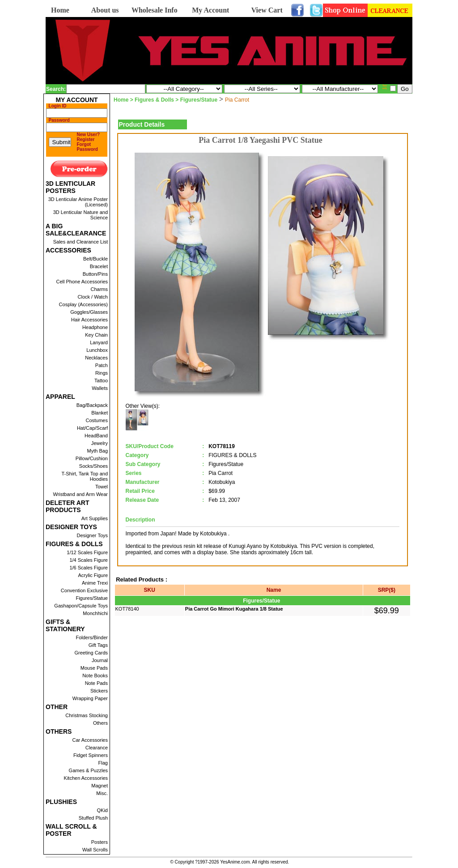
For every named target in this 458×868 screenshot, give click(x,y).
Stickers (99, 691)
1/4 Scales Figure (89, 560)
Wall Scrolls (95, 850)
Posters (100, 842)
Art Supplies (95, 518)
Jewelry (100, 443)
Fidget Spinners (91, 755)
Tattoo (101, 381)
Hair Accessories (89, 320)
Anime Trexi (95, 583)
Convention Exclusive (84, 590)
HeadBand (96, 436)
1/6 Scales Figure (89, 568)
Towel (102, 487)
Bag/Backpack (92, 405)
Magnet (100, 786)
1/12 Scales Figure (87, 552)
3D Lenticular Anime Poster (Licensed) (78, 202)
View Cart (267, 10)
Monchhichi (95, 613)
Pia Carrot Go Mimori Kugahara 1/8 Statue (234, 609)
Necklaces (96, 358)
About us (105, 10)
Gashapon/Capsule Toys (81, 606)
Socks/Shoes (93, 466)
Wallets (100, 388)
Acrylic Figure (93, 575)
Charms (99, 289)
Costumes (97, 420)
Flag (103, 763)
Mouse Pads (94, 668)
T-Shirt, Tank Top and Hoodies (85, 476)
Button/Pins (95, 274)
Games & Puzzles (88, 770)
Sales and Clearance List (81, 242)
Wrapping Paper (90, 698)
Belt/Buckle (95, 259)
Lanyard (99, 342)
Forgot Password (87, 147)
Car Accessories (90, 740)
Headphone (95, 327)
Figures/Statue (92, 598)
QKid (102, 810)
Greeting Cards (91, 653)
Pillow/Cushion (92, 458)
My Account (210, 10)
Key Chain (96, 335)
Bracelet (99, 266)
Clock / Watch (93, 297)
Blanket (100, 413)
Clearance (97, 748)
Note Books (95, 676)
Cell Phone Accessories (82, 282)
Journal (100, 660)
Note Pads (96, 683)
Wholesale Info (155, 10)
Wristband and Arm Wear (81, 494)
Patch (102, 365)
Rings (102, 373)
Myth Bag (98, 451)
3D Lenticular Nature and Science (81, 215)
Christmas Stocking (87, 715)
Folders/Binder (92, 637)
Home (60, 10)
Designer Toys (93, 535)
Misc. (102, 793)
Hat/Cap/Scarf (92, 428)
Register (86, 139)
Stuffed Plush (93, 818)
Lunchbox (97, 350)
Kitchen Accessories (86, 778)
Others (100, 723)
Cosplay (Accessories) (83, 304)
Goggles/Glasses (89, 312)
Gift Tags (98, 645)
